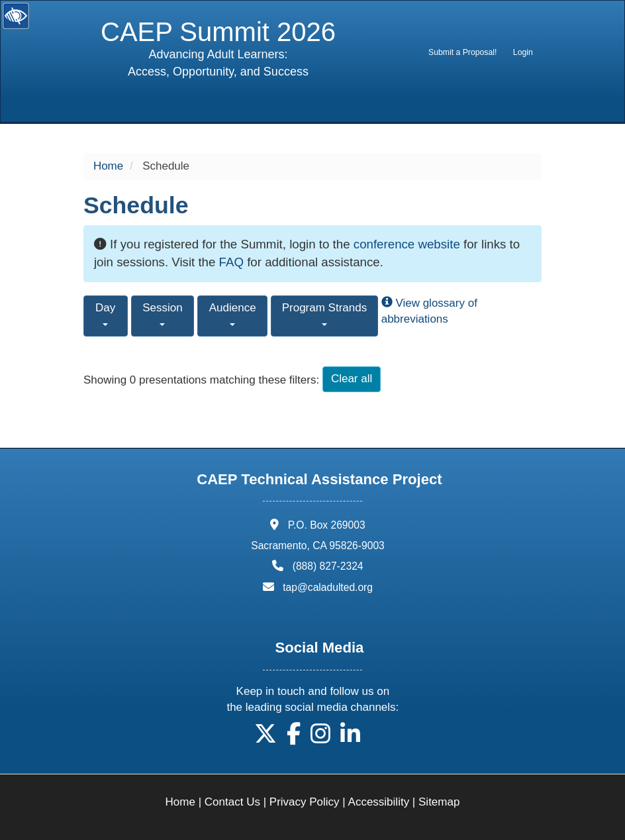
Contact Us (232, 802)
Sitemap (439, 802)
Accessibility (379, 802)
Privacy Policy (305, 802)
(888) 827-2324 (328, 566)
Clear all (352, 379)
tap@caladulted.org (328, 587)
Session (162, 314)
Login (523, 52)
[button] (265, 738)
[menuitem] (463, 52)
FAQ (231, 262)
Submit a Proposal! (462, 52)
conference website (407, 244)
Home (108, 166)
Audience (233, 314)
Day (105, 314)
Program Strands (325, 314)
